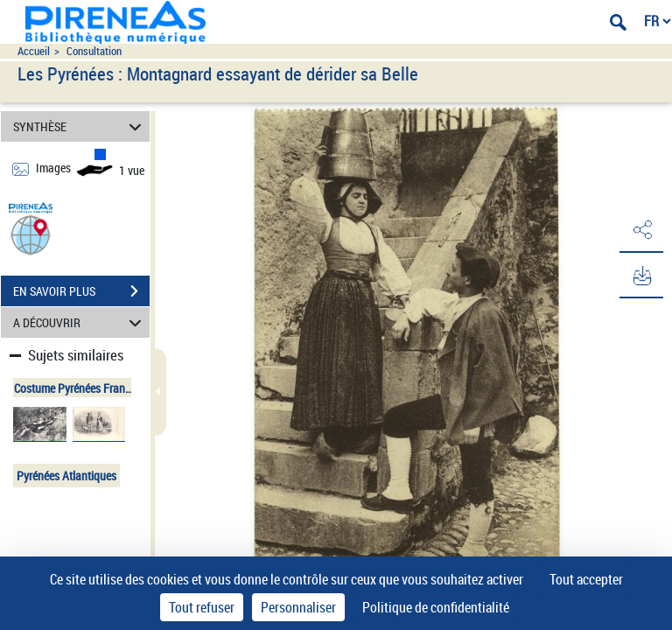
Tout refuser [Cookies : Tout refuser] (202, 607)
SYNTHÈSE (80, 126)
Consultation (94, 51)
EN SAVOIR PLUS (81, 291)
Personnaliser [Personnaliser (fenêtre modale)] (298, 607)
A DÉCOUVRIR (80, 322)
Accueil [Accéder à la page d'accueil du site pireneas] (34, 51)
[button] (31, 234)
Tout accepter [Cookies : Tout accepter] (586, 579)
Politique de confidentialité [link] (436, 607)
